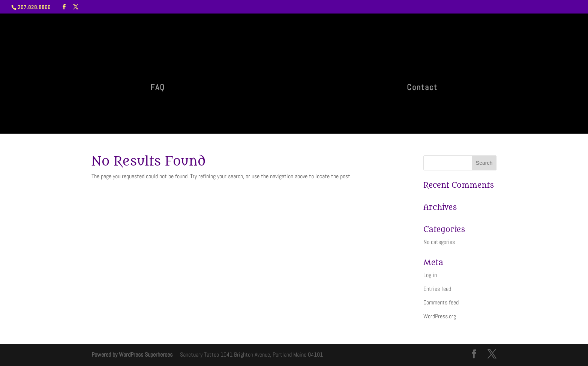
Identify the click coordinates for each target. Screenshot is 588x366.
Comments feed (441, 302)
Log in (430, 275)
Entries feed (437, 289)
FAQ (158, 88)
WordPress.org (440, 316)
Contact (422, 88)
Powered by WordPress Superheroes (132, 355)
